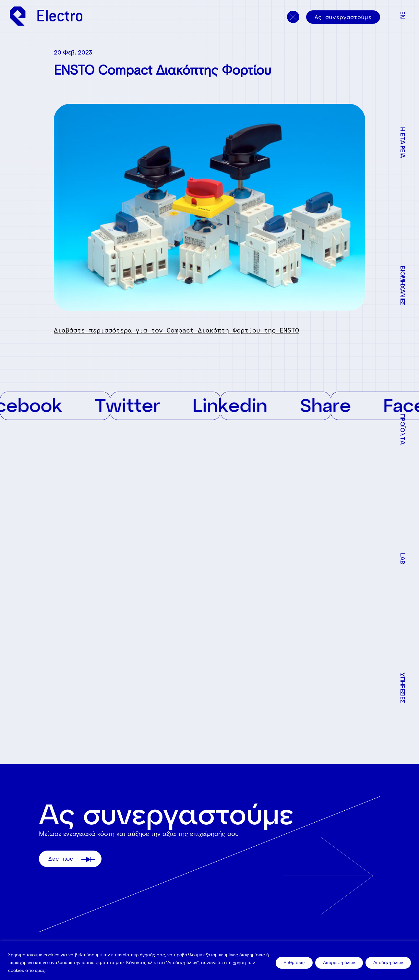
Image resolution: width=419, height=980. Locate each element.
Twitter (135, 405)
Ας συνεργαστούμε (343, 17)
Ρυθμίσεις (294, 963)
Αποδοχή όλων (388, 963)
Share (333, 405)
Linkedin (238, 405)
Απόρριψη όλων (339, 963)
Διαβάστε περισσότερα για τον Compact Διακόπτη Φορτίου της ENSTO (176, 330)
